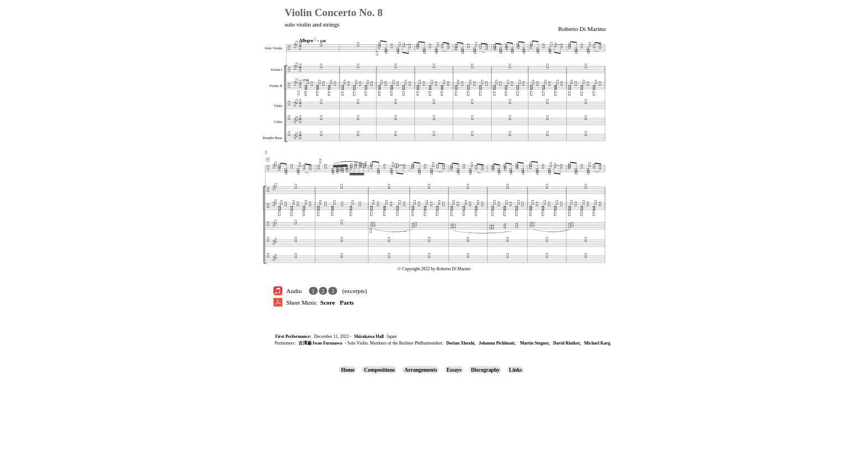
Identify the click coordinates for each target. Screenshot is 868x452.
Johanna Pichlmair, (497, 343)
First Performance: (293, 337)
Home (348, 370)
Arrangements (420, 370)
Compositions (379, 370)
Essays (454, 370)
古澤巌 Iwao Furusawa (320, 343)
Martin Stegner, (535, 343)
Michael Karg (597, 343)
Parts (347, 302)
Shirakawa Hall (369, 337)
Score (327, 302)
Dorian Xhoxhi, (461, 343)
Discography (485, 370)
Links (516, 370)
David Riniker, (567, 343)
